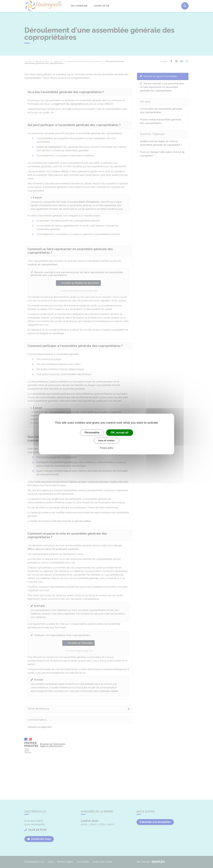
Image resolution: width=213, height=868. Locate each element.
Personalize (92, 433)
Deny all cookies (106, 440)
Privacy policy (106, 448)
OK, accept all (120, 433)
